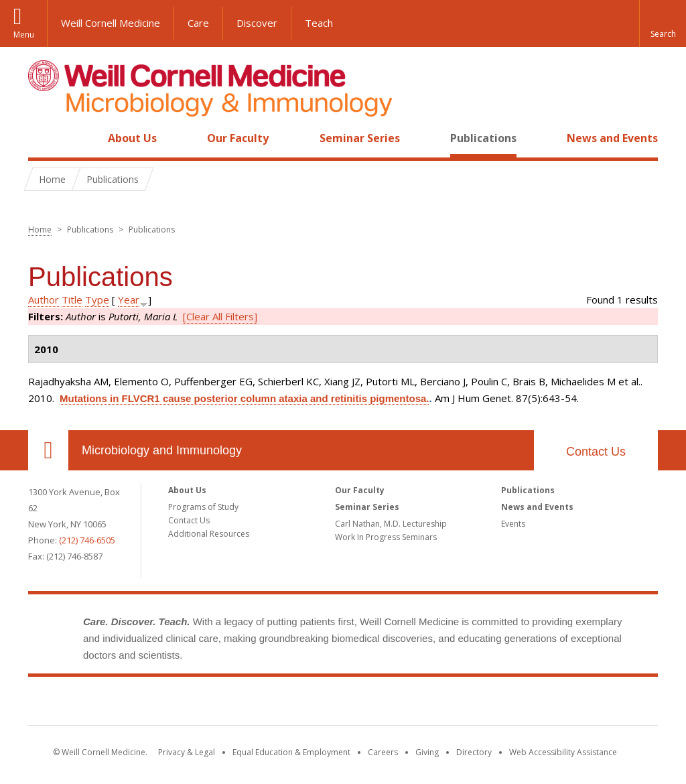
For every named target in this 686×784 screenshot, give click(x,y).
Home (43, 138)
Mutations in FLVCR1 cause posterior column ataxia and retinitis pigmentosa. (244, 398)
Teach (319, 23)
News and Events (612, 138)
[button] (663, 23)
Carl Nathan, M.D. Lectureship (391, 524)
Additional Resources (209, 534)
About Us (132, 138)
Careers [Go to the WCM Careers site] (383, 752)
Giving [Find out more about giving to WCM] (427, 752)
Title (72, 300)
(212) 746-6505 (87, 540)
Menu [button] (24, 35)
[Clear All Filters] (220, 316)
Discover (257, 23)
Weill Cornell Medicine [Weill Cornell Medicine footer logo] (343, 704)
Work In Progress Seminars (386, 537)
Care (198, 23)
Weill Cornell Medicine (111, 23)
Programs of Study (203, 507)
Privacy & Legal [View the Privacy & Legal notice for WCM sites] (187, 752)
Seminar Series (360, 138)
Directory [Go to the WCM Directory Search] (474, 752)
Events (513, 524)
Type (97, 300)
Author (44, 300)
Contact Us (596, 452)
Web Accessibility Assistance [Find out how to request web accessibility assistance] (563, 752)
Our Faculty (238, 138)
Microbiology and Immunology (162, 450)
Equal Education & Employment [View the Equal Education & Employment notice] (291, 752)
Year (129, 300)
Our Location (48, 450)
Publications (483, 138)
